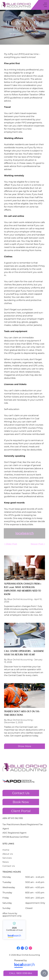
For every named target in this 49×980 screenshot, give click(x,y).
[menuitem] (18, 850)
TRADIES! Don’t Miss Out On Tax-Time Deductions (22, 713)
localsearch (25, 533)
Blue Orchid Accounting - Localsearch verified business (14, 930)
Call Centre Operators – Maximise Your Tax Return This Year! (24, 653)
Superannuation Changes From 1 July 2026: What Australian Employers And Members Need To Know (23, 589)
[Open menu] (45, 5)
